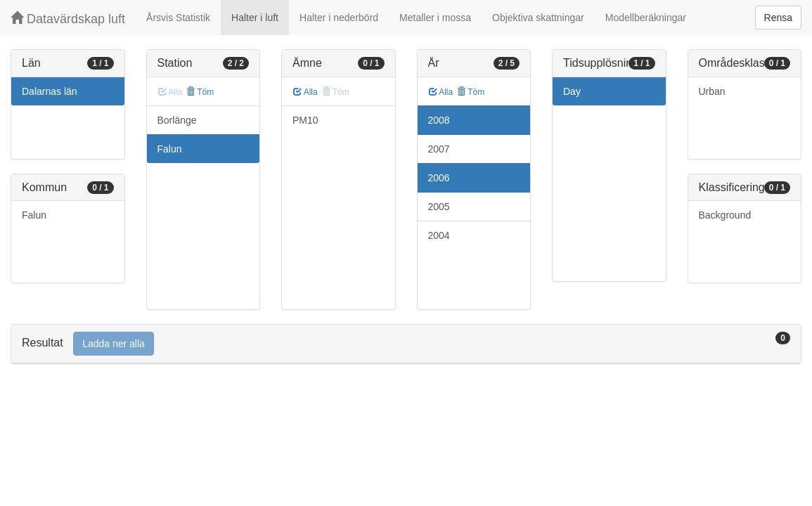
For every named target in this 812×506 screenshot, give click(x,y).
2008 (439, 120)
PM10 (305, 120)
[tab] (406, 344)
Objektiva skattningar (538, 18)
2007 (439, 149)
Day (572, 91)
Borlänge (177, 120)
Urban (712, 91)
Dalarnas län (50, 91)
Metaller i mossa (435, 18)
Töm (200, 92)
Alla (305, 92)
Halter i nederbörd (339, 18)
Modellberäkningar (646, 18)
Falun (34, 215)
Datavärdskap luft (68, 19)
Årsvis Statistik (178, 18)
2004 (439, 235)
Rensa (778, 18)
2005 (439, 207)
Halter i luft (255, 18)
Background (725, 215)
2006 (439, 178)
